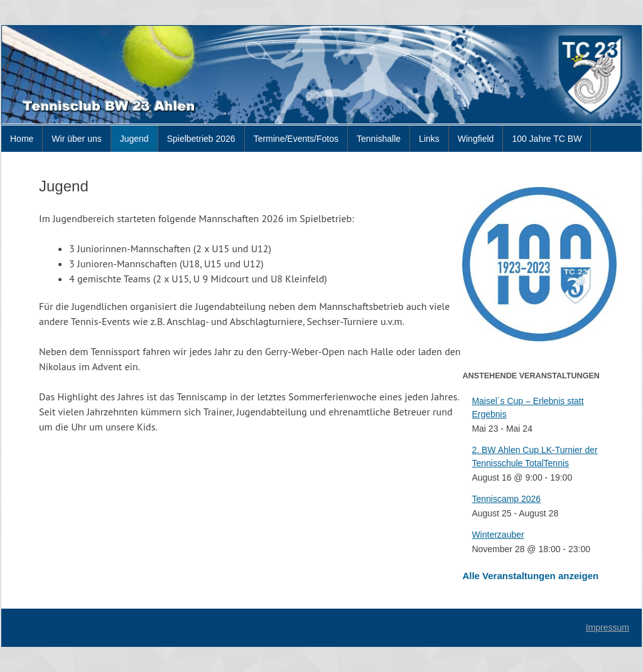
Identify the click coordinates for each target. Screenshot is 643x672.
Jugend (134, 139)
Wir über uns (76, 139)
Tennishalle (379, 139)
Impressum (608, 627)
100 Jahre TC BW (547, 139)
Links (429, 139)
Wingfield (476, 139)
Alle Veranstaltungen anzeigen (530, 576)
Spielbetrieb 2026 (201, 139)
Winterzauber (498, 535)
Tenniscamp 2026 (506, 499)
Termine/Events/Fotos (296, 139)
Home (22, 139)
